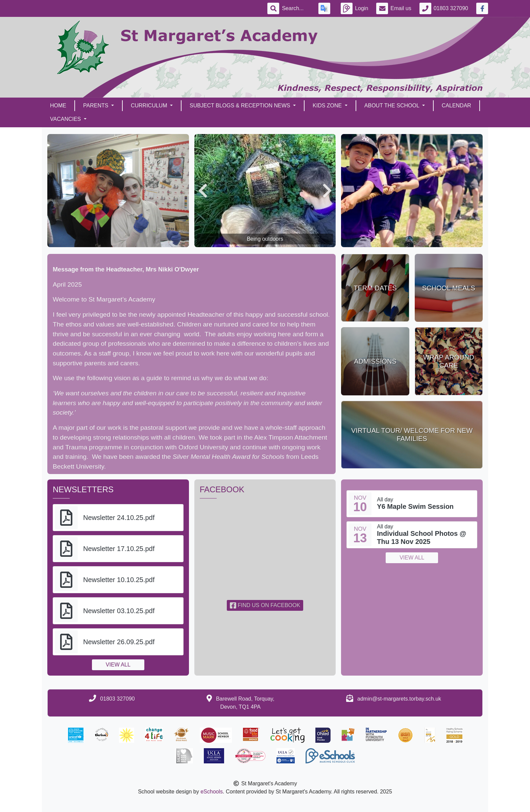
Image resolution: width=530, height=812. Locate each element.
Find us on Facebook (265, 605)
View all (118, 665)
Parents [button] (97, 106)
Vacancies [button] (66, 119)
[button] (203, 191)
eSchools (212, 792)
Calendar (456, 106)
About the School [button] (393, 106)
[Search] (296, 8)
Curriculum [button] (150, 106)
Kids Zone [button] (328, 106)
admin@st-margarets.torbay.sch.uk (399, 699)
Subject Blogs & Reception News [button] (241, 106)
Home (58, 106)
